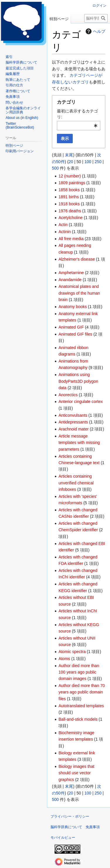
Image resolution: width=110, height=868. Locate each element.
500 (55, 168)
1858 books (69, 190)
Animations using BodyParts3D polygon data (78, 381)
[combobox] (79, 126)
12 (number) (70, 176)
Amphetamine (71, 273)
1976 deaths (70, 211)
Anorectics (68, 395)
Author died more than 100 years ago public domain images (79, 672)
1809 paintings (72, 183)
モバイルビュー (63, 838)
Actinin (65, 232)
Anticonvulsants (73, 415)
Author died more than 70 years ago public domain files (82, 692)
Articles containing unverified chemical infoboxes (76, 483)
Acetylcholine (71, 218)
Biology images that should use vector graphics (76, 773)
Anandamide (70, 280)
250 (98, 162)
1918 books (69, 204)
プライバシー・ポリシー (70, 816)
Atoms (64, 659)
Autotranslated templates (81, 706)
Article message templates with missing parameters (79, 443)
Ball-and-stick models (78, 719)
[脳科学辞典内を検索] (96, 18)
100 (88, 162)
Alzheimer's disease (77, 259)
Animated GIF (71, 327)
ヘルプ (95, 31)
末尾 (69, 155)
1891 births (68, 197)
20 (71, 162)
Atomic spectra (72, 652)
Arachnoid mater (73, 429)
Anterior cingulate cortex (81, 401)
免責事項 (93, 827)
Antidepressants (73, 422)
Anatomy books (73, 307)
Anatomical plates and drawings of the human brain (79, 293)
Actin (63, 225)
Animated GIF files (75, 334)
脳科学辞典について (66, 827)
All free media (71, 239)
